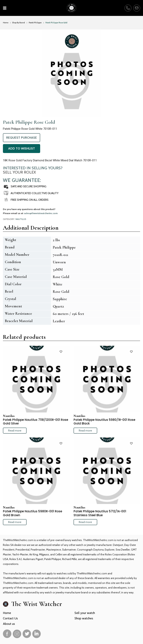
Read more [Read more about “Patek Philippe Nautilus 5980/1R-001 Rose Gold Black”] (85, 430)
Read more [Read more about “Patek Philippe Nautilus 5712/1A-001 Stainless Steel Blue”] (85, 522)
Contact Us (10, 618)
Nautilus (21, 219)
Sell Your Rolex (19, 172)
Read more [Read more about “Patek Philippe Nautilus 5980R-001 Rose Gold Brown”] (15, 522)
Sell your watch (85, 613)
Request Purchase (22, 138)
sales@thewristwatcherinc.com (41, 213)
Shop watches (84, 618)
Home (6, 23)
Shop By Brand (19, 23)
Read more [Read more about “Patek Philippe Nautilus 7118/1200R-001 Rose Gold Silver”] (15, 430)
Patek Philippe (35, 23)
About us (9, 624)
